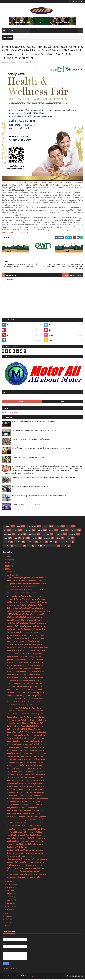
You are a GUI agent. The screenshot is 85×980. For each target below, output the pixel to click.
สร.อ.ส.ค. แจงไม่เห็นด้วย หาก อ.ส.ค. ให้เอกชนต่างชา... (25, 663)
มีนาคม (10, 904)
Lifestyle (51, 531)
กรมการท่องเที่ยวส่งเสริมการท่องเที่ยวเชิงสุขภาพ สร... (25, 597)
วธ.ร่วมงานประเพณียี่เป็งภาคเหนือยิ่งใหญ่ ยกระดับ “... (25, 845)
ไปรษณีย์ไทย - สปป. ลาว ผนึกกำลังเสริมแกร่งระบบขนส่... (26, 794)
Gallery (52, 543)
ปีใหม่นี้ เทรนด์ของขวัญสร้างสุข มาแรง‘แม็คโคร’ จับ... (25, 790)
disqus (72, 276)
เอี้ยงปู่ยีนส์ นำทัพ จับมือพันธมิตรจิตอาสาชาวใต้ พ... (24, 809)
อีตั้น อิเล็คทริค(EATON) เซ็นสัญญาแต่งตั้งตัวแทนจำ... (24, 618)
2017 (7, 924)
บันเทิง (15, 531)
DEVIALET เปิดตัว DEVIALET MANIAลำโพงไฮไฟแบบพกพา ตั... (27, 775)
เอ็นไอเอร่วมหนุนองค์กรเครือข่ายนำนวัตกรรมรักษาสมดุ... (26, 639)
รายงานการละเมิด (10, 970)
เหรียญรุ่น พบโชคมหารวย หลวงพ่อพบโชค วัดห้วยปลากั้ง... (26, 745)
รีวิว (24, 539)
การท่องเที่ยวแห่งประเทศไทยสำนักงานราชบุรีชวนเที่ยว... (26, 636)
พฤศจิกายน (11, 576)
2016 (7, 927)
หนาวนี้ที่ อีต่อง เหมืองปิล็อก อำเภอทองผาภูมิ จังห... (24, 621)
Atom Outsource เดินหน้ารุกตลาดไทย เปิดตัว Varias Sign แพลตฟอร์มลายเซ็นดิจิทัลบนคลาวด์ (39, 497)
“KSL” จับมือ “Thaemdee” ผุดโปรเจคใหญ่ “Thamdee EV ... (26, 615)
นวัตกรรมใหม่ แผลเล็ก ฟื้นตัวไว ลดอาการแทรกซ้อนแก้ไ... (26, 733)
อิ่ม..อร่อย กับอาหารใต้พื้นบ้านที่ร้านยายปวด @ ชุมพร (28, 458)
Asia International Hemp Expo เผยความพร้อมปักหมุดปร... (26, 778)
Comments (63, 402)
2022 (7, 570)
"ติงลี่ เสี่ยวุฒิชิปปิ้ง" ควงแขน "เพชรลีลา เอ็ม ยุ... (23, 706)
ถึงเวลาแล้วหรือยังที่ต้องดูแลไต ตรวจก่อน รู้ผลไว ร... (24, 697)
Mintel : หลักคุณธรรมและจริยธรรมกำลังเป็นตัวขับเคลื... (26, 812)
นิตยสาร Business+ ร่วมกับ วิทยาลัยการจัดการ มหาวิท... (26, 582)
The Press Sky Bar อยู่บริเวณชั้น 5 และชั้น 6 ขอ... (24, 682)
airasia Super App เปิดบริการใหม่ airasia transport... (25, 685)
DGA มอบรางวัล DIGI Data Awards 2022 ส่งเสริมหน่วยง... (26, 827)
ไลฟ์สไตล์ (7, 527)
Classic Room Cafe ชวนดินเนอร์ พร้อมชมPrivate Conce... (26, 624)
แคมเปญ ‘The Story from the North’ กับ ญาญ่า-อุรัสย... (26, 757)
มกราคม (10, 910)
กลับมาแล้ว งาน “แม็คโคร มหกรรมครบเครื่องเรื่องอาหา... (26, 766)
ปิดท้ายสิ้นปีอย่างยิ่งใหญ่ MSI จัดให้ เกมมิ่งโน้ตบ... (23, 730)
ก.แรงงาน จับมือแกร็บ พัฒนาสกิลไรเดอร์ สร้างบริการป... (26, 787)
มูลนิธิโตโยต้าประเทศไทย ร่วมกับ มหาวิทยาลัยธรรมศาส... (26, 651)
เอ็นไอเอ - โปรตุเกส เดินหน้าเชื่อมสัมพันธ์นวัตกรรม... (25, 727)
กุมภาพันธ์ (11, 907)
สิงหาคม (10, 888)
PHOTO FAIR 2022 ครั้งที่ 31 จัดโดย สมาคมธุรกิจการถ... (25, 691)
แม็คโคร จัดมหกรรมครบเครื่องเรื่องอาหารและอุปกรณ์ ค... (26, 715)
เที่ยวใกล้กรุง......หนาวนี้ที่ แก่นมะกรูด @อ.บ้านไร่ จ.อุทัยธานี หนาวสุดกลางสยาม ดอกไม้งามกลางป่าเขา (43, 479)
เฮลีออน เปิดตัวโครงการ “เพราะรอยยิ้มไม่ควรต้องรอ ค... (26, 742)
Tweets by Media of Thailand (10, 413)
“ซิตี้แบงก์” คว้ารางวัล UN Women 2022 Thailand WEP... (25, 724)
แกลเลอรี (6, 543)
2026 (7, 558)
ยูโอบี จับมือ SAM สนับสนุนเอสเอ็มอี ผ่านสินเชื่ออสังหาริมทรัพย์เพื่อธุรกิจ (34, 431)
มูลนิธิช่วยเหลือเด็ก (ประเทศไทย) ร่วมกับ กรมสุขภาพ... (25, 842)
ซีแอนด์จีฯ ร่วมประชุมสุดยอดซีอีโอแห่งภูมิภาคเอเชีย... (25, 657)
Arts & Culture (30, 543)
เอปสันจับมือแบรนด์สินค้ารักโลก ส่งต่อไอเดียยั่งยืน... (24, 676)
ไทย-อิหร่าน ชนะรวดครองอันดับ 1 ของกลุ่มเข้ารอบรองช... (26, 763)
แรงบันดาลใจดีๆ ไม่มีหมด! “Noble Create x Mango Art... (26, 654)
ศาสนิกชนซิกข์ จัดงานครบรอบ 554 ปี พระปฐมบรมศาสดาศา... (28, 800)
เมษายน (10, 901)
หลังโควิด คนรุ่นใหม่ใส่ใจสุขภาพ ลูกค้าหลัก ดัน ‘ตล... (25, 594)
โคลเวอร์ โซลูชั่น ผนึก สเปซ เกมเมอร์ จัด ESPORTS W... (25, 591)
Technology (47, 539)
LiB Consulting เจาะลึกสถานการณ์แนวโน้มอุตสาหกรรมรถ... (27, 860)
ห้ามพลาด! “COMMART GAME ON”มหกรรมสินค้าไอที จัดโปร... (27, 673)
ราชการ (58, 527)
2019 (7, 921)
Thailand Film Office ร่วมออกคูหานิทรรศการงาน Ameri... (26, 748)
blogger (66, 276)
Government (59, 535)
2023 (7, 567)
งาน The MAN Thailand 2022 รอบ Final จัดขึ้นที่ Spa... (25, 833)
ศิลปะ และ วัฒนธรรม (50, 547)
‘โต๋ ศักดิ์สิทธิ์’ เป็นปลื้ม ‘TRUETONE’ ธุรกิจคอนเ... (23, 633)
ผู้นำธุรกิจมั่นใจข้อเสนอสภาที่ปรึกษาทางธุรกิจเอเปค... (25, 769)
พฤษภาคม (11, 898)
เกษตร (62, 531)
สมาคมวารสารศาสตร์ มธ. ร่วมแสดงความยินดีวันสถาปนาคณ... (28, 612)
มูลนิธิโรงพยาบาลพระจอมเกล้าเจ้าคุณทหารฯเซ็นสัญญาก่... (27, 603)
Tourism (40, 531)
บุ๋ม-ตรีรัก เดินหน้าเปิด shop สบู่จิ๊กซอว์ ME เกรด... (23, 642)
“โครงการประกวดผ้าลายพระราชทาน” (20, 857)
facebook (79, 276)
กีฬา (5, 531)
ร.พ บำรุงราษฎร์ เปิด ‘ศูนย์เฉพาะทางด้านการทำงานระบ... (26, 772)
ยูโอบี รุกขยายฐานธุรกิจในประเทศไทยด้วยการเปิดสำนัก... (26, 721)
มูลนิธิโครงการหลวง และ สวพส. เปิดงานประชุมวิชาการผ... (27, 754)
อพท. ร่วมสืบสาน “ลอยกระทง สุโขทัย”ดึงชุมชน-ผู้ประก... (26, 839)
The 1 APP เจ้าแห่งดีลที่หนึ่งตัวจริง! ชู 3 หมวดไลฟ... (24, 709)
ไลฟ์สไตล (18, 543)
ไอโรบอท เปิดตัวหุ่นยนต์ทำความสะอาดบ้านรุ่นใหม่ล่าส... (26, 600)
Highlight (22, 402)
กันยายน (10, 885)
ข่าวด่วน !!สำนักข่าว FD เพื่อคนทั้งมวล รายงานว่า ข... (25, 703)
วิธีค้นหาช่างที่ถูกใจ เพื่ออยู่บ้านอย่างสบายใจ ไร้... (23, 588)
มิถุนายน (10, 895)
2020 (7, 917)
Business (20, 535)
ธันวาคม (10, 573)
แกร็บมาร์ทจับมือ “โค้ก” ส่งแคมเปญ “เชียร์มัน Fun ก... (25, 688)
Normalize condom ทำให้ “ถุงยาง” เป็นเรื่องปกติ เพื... (24, 606)
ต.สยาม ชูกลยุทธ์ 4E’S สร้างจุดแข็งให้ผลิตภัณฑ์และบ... (25, 679)
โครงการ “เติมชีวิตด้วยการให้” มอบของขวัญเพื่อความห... (26, 739)
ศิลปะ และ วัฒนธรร (65, 543)
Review (69, 539)
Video (29, 547)
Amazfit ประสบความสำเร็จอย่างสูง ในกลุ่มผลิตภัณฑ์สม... (26, 824)
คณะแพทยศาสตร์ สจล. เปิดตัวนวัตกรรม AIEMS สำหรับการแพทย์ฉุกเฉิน (33, 422)
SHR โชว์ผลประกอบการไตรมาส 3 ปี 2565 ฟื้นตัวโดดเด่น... (27, 760)
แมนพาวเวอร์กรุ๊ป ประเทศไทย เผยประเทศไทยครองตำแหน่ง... (27, 627)
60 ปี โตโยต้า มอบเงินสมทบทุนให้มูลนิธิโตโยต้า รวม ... (25, 806)
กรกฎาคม (11, 891)
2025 (7, 561)
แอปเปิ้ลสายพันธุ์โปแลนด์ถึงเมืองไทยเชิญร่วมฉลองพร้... (25, 851)
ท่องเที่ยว (46, 527)
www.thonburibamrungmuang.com (15, 233)
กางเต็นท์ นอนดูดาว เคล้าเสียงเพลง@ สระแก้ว (26, 506)
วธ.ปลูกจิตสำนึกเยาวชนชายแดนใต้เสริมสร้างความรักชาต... (27, 585)
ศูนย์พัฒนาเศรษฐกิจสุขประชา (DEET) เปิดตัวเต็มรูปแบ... (26, 660)
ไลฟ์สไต (64, 547)
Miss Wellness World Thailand (17, 848)
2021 (7, 914)
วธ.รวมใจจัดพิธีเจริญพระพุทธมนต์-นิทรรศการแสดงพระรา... (27, 579)
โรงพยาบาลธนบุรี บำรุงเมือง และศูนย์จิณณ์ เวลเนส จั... (25, 712)
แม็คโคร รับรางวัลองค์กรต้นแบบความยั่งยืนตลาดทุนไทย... (26, 630)
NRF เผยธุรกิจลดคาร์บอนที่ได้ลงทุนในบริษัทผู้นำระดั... (25, 803)
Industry (58, 539)
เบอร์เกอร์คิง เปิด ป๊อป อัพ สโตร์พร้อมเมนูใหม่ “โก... (24, 815)
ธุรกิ (38, 547)
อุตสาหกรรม (46, 535)
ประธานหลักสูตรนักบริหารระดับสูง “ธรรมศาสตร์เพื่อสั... (26, 736)
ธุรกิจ (34, 63)
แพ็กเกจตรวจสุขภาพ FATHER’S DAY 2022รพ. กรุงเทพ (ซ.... (26, 694)
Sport (15, 539)
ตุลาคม (10, 882)
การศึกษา (73, 531)
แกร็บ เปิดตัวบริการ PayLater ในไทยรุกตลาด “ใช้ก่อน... (25, 700)
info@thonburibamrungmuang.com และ (60, 231)
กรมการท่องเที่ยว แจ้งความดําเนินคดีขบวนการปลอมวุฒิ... (26, 751)
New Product (7, 535)
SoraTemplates (12, 977)
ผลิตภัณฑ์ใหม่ (32, 527)
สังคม (69, 527)
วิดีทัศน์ (42, 543)
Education (34, 539)
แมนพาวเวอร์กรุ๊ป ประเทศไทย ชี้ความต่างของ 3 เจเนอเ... (26, 863)
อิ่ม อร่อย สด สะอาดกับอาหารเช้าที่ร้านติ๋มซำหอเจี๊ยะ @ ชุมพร (31, 440)
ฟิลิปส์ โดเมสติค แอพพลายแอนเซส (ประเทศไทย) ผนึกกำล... (27, 818)
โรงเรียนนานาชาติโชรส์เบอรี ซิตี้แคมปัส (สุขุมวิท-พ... (25, 866)
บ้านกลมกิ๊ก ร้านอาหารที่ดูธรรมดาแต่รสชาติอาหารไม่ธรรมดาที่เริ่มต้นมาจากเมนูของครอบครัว (41, 449)
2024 (7, 564)
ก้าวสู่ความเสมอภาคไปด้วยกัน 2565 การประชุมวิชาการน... (27, 854)
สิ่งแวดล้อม (72, 535)
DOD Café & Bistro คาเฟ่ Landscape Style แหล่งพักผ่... (25, 645)
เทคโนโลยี (27, 531)
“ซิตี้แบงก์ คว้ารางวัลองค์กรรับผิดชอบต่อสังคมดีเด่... (24, 670)
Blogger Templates (30, 977)
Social (6, 539)
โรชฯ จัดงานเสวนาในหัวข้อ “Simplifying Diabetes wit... (26, 872)
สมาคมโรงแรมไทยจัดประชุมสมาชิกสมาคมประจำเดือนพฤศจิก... (28, 648)
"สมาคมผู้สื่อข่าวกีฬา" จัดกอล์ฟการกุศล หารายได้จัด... (25, 878)
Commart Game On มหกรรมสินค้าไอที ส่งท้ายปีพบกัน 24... (26, 797)
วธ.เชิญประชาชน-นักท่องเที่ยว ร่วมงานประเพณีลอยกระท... (27, 875)
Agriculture (7, 547)
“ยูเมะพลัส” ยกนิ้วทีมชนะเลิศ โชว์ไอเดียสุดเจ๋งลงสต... (25, 784)
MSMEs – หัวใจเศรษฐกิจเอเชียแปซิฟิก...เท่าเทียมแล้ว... (25, 609)
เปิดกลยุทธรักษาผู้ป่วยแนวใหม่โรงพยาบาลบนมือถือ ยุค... (26, 718)
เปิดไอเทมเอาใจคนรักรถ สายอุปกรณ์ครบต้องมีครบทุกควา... (27, 869)
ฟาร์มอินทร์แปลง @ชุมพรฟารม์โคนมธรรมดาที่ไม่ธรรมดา (30, 488)
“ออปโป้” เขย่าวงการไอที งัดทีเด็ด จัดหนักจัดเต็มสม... (25, 836)
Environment (19, 547)
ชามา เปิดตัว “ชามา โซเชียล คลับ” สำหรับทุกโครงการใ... (26, 782)
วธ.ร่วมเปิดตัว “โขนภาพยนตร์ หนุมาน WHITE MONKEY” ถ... (27, 830)
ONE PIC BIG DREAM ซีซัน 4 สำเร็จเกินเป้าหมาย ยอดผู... (25, 666)
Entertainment (32, 535)
